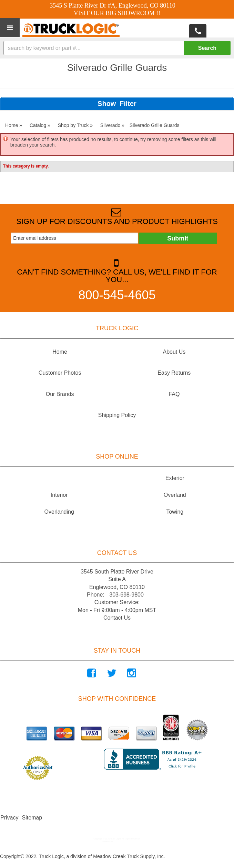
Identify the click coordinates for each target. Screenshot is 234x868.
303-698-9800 (126, 595)
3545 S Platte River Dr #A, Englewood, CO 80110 (112, 6)
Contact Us (117, 618)
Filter (128, 104)
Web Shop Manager (123, 842)
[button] (117, 48)
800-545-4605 (117, 295)
